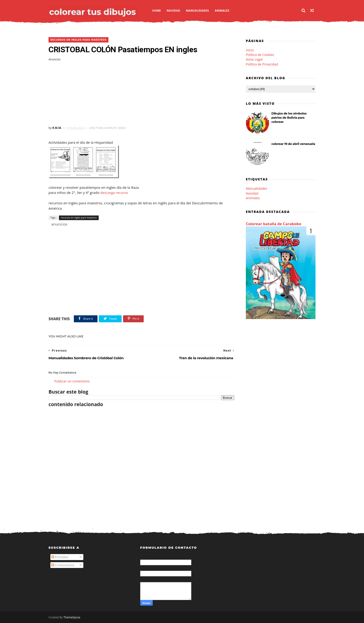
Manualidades (197, 11)
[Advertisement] (141, 94)
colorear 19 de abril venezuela (293, 144)
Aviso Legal (254, 59)
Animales (222, 11)
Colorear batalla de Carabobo (274, 224)
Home (157, 11)
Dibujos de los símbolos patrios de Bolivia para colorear (289, 117)
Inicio (250, 50)
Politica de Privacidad (262, 64)
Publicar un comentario (72, 381)
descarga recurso (114, 192)
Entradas (60, 557)
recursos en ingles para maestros (78, 40)
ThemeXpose (72, 617)
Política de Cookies (260, 55)
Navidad (173, 11)
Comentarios (63, 565)
